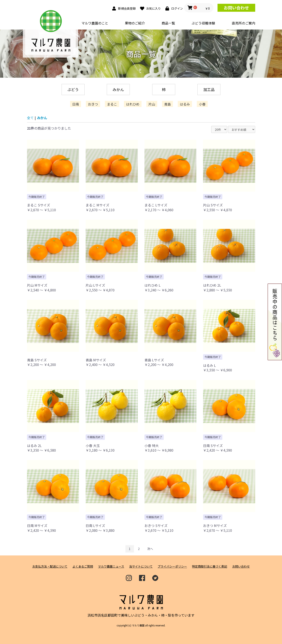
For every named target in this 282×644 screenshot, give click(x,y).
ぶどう (73, 89)
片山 (152, 104)
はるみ (185, 104)
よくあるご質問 (83, 566)
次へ (150, 549)
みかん (118, 89)
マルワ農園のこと (95, 23)
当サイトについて (141, 566)
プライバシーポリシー (172, 566)
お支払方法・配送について (50, 566)
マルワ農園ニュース (111, 566)
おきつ (93, 104)
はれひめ (133, 104)
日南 (76, 104)
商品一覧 (168, 23)
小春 (202, 104)
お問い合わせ (236, 8)
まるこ (112, 104)
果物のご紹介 (135, 23)
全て (30, 118)
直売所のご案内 (243, 23)
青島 (167, 104)
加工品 (209, 89)
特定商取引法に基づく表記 (210, 566)
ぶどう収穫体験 (203, 23)
